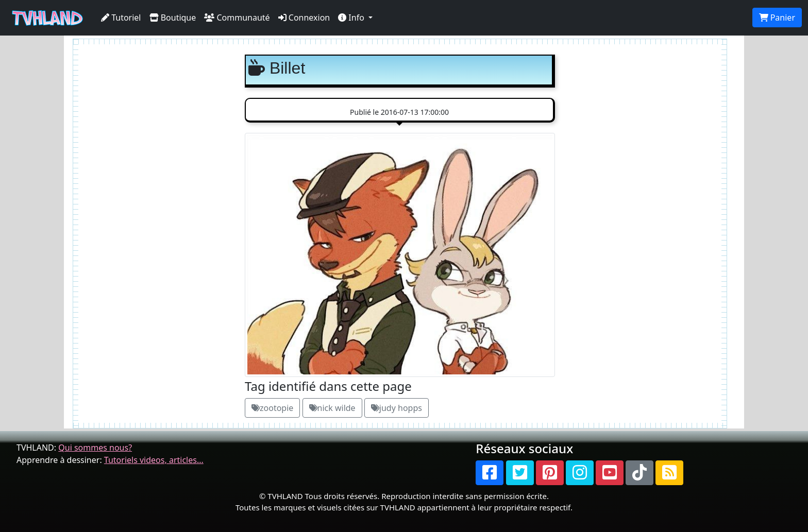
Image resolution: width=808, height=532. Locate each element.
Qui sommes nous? (95, 448)
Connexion (304, 18)
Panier (777, 18)
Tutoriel (121, 18)
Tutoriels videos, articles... (154, 460)
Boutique (173, 18)
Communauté (237, 18)
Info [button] (352, 18)
